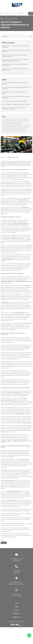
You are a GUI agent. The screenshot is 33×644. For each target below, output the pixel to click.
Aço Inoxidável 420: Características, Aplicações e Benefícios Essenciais (16, 51)
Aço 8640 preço (15, 126)
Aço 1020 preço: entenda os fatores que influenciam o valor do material (16, 88)
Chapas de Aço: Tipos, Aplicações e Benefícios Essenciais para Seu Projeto (15, 69)
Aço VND (16, 130)
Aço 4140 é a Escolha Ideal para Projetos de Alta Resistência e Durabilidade (16, 97)
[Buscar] (31, 14)
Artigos (7, 14)
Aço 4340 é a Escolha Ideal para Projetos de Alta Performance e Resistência (13, 108)
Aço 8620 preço (6, 126)
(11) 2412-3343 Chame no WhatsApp (16, 595)
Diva (5, 157)
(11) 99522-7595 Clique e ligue (17, 571)
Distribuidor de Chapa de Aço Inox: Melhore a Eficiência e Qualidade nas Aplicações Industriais (15, 60)
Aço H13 (5, 130)
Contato (14, 14)
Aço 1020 (5, 120)
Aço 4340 (14, 123)
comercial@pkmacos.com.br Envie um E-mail (16, 560)
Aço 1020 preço (12, 120)
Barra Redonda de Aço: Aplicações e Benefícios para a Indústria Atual (15, 65)
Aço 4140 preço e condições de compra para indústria (15, 101)
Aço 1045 (19, 120)
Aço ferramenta (23, 130)
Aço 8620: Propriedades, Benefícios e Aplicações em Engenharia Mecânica (14, 56)
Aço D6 (27, 126)
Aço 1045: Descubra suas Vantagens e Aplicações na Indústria (14, 93)
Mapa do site (17, 617)
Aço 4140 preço (6, 123)
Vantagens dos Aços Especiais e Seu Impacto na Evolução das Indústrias (16, 46)
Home (17, 603)
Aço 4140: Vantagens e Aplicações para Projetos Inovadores (16, 104)
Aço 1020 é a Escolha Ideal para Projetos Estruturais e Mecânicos (15, 83)
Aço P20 (10, 130)
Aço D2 (22, 126)
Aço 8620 (19, 123)
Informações (21, 13)
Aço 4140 (25, 120)
